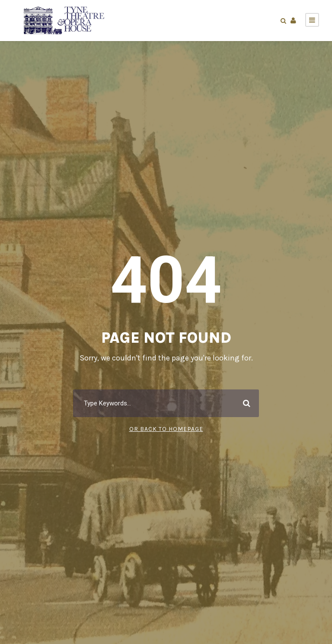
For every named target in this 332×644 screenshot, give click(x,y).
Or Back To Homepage (166, 429)
